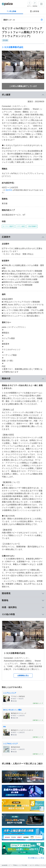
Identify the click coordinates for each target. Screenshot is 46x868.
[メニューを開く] (41, 4)
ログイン (29, 6)
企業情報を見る (23, 676)
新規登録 (35, 6)
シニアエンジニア (10, 693)
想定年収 (9, 190)
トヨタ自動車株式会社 (13, 47)
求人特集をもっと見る (36, 858)
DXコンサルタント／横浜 (12, 710)
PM (4, 727)
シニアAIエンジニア (10, 744)
